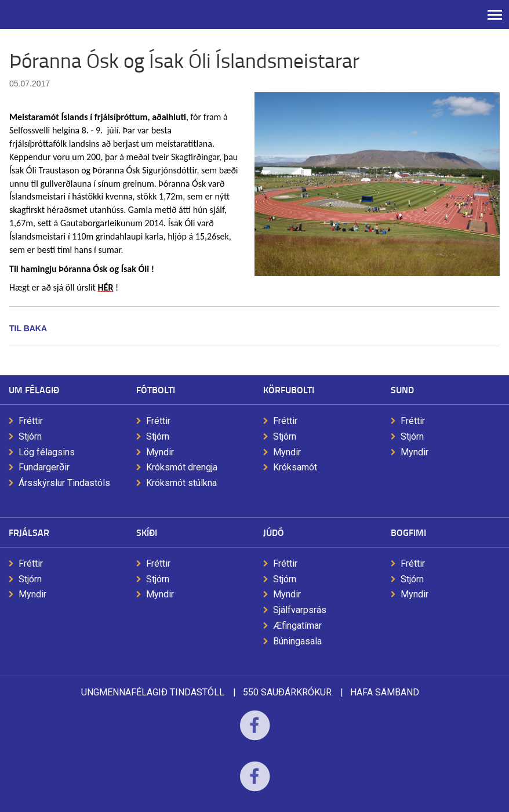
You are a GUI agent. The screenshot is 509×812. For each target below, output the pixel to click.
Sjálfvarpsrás (300, 610)
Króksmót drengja (182, 467)
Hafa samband (385, 692)
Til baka (28, 328)
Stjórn (30, 436)
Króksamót (295, 467)
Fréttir (31, 421)
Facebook (255, 733)
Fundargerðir (44, 467)
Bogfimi (408, 532)
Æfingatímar (297, 626)
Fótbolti (156, 389)
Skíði (147, 532)
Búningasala (297, 641)
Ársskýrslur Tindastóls (64, 483)
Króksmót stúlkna (181, 483)
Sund (402, 389)
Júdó (274, 532)
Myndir (160, 452)
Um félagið (34, 389)
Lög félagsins (47, 452)
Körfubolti (289, 389)
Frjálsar (29, 532)
